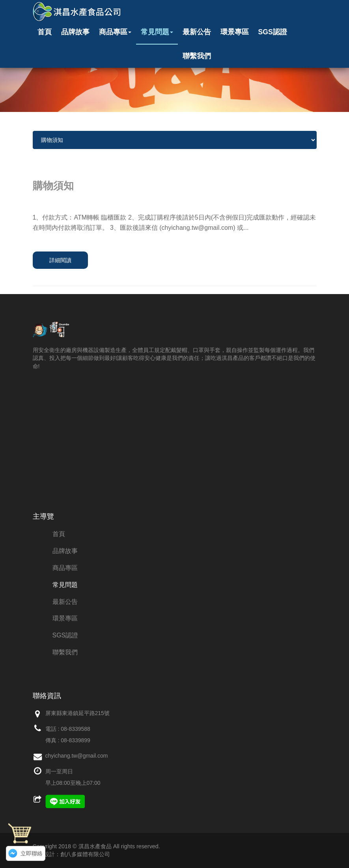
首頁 (45, 32)
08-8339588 (76, 729)
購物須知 (53, 186)
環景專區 (235, 32)
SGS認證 (273, 32)
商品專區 (115, 32)
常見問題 (157, 32)
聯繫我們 (197, 56)
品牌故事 (75, 32)
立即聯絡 (32, 853)
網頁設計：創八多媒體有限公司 (71, 854)
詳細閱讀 (60, 260)
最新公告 (197, 32)
